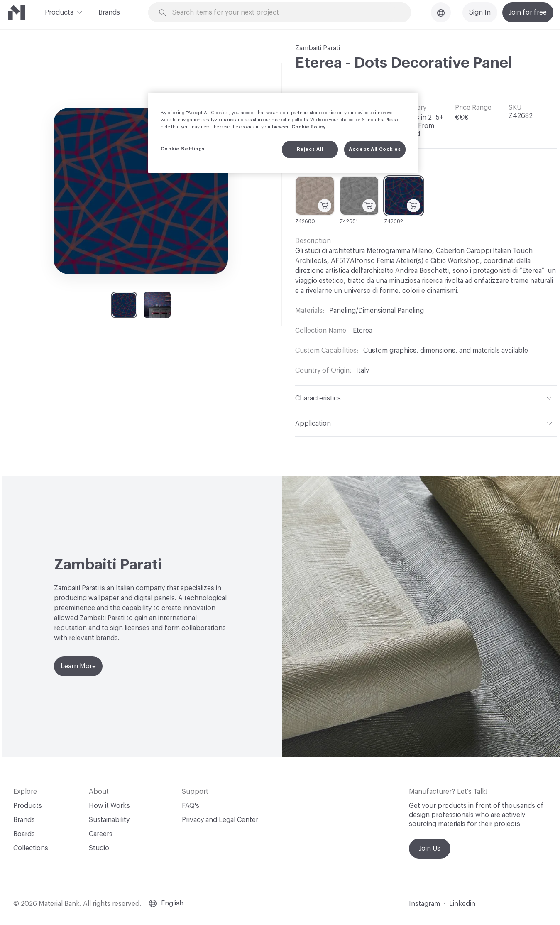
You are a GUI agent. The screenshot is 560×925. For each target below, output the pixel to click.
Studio (99, 848)
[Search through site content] (284, 13)
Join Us (430, 849)
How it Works (109, 806)
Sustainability (109, 820)
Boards (24, 834)
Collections (31, 848)
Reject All (310, 149)
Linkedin (462, 904)
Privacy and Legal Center (220, 820)
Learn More (78, 666)
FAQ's (191, 806)
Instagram (424, 904)
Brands (109, 12)
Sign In (480, 12)
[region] (283, 133)
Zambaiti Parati (318, 48)
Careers (101, 834)
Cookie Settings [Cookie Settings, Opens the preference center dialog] (183, 149)
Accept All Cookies (375, 149)
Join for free (528, 12)
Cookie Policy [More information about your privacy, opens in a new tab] (308, 127)
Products (59, 12)
